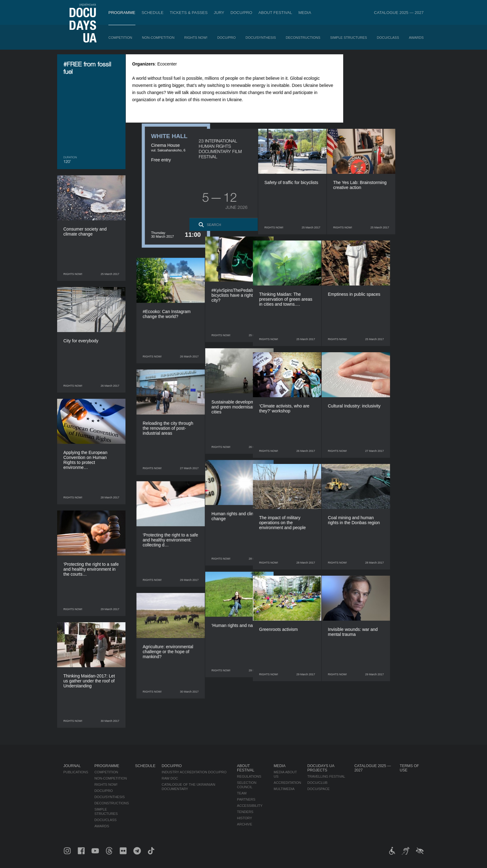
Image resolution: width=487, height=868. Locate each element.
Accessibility (250, 806)
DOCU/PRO (241, 13)
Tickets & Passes (189, 13)
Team (242, 793)
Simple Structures (349, 38)
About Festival (275, 13)
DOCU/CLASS (388, 38)
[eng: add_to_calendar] (411, 67)
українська (88, 4)
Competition (120, 38)
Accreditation (287, 783)
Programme (122, 13)
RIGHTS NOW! (196, 38)
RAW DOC (170, 778)
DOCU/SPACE (319, 789)
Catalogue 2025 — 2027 (399, 13)
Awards (416, 38)
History (245, 818)
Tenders (245, 812)
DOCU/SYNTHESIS (261, 38)
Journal (72, 766)
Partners (246, 799)
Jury (219, 13)
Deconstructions (303, 38)
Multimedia (284, 789)
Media (305, 13)
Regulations (249, 776)
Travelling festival (326, 776)
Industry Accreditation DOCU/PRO (194, 772)
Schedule (153, 13)
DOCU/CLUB (318, 783)
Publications (76, 772)
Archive (245, 824)
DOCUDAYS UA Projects (321, 768)
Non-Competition (158, 38)
